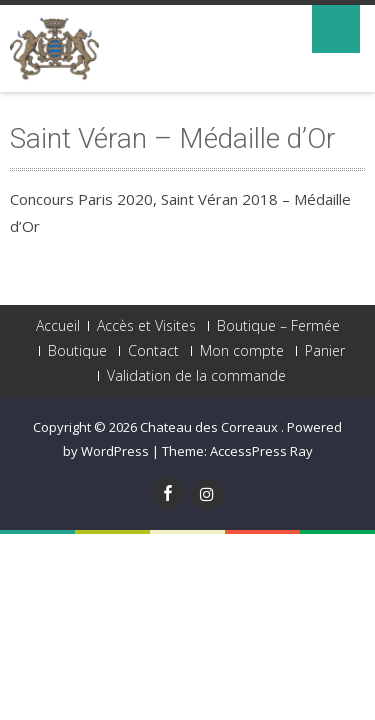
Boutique (77, 351)
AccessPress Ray (261, 451)
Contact (153, 351)
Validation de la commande (196, 376)
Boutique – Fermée (278, 326)
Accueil (58, 326)
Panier (325, 351)
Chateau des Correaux (210, 427)
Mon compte (242, 351)
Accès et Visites (146, 326)
